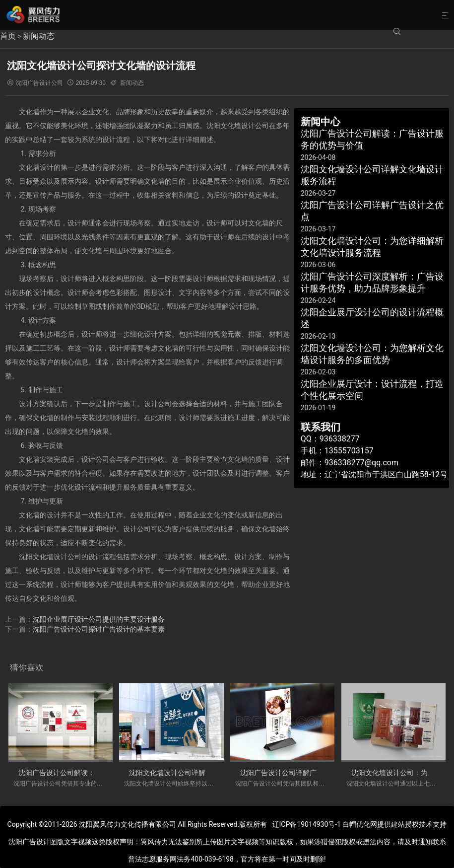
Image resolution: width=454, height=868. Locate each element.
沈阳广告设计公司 (39, 83)
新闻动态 (39, 36)
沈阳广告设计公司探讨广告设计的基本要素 (99, 629)
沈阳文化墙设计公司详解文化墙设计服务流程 (198, 773)
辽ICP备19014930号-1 (307, 824)
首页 (8, 36)
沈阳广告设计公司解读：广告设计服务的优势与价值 (98, 773)
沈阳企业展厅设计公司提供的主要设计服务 (99, 619)
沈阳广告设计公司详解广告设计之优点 (299, 773)
